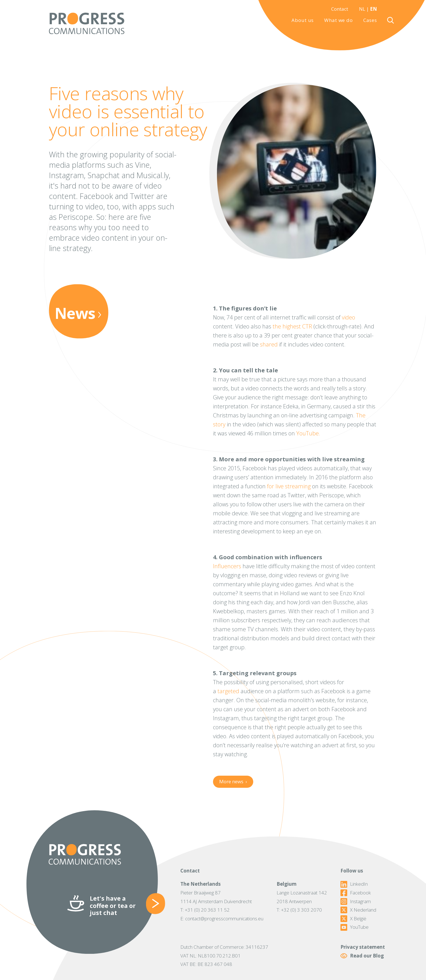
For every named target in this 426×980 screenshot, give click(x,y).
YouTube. (308, 433)
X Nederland (358, 910)
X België (353, 919)
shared (269, 344)
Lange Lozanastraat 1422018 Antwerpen (302, 897)
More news (233, 781)
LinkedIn (354, 884)
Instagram (356, 901)
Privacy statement (363, 947)
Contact (340, 9)
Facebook (356, 893)
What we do (338, 20)
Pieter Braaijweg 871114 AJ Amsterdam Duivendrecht (216, 897)
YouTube (355, 927)
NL (362, 9)
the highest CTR (292, 326)
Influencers (227, 566)
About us (303, 20)
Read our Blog (362, 956)
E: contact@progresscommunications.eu (222, 919)
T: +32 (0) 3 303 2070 (299, 910)
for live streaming (289, 486)
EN (374, 9)
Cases (370, 20)
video (348, 317)
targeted (228, 691)
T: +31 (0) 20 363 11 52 (205, 910)
